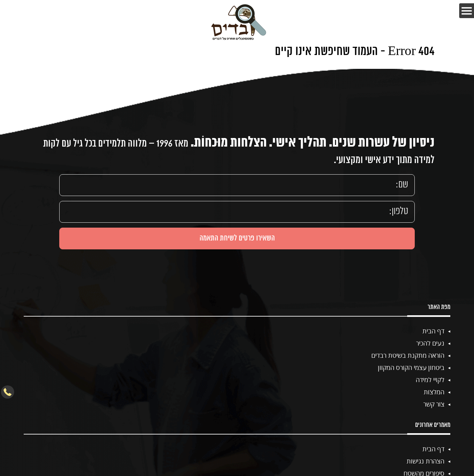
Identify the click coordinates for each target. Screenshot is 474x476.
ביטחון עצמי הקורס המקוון (411, 367)
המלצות (434, 392)
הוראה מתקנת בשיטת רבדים (408, 355)
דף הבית (433, 331)
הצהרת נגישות (425, 461)
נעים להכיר (430, 343)
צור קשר (434, 404)
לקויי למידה (430, 380)
